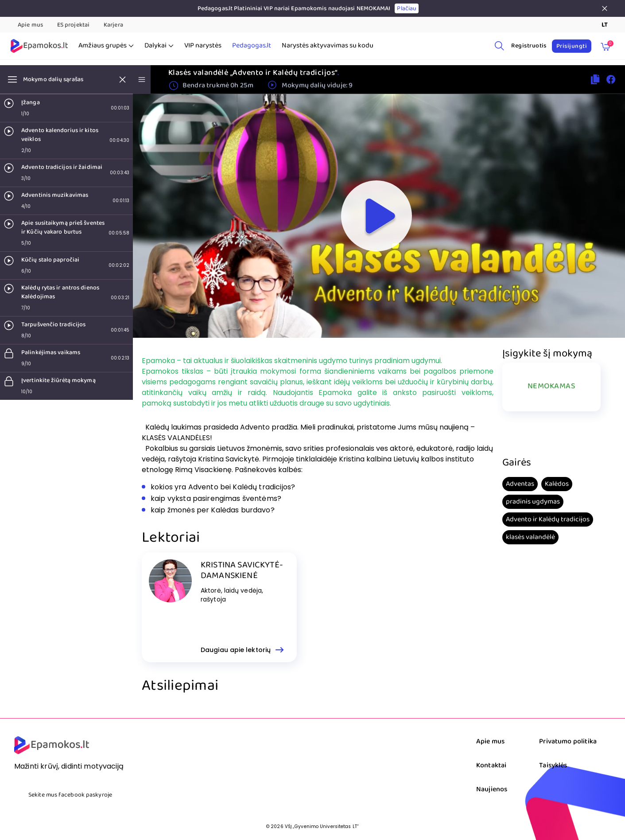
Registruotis (529, 46)
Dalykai (159, 46)
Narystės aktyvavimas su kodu (328, 46)
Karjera (113, 25)
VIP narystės (203, 46)
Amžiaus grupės (106, 46)
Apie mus (30, 25)
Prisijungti (572, 46)
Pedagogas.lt (252, 46)
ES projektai (73, 25)
